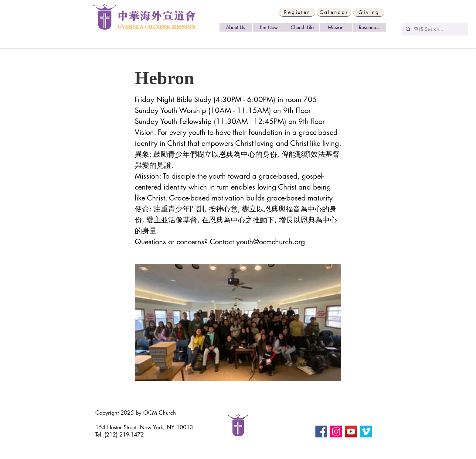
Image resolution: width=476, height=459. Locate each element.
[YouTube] (351, 432)
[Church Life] (303, 27)
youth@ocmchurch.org (271, 242)
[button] (297, 12)
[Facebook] (321, 432)
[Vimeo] (366, 432)
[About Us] (236, 27)
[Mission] (336, 27)
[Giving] (369, 12)
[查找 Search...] (435, 29)
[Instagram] (336, 432)
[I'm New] (269, 27)
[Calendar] (334, 12)
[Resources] (369, 27)
